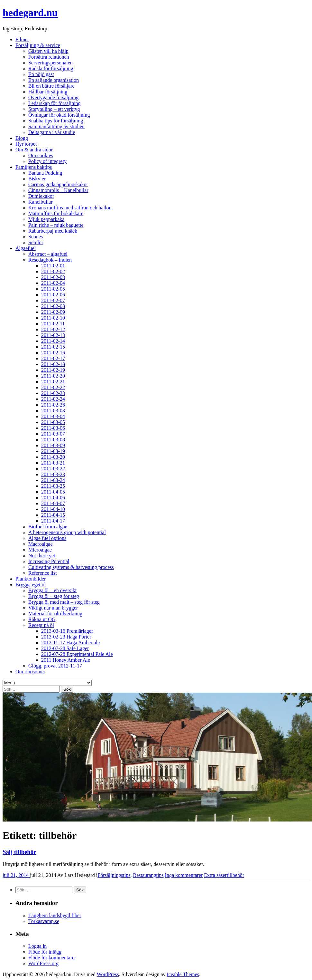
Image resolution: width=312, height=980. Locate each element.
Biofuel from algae (48, 527)
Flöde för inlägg (45, 952)
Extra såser (215, 875)
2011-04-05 (53, 492)
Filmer (22, 39)
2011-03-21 (53, 463)
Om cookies (41, 155)
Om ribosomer (30, 672)
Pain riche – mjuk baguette (56, 225)
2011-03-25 (53, 486)
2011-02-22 (53, 387)
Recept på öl (41, 625)
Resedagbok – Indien (50, 260)
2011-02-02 (53, 271)
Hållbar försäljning (48, 92)
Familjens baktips (34, 167)
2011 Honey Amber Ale (66, 660)
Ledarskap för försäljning (55, 103)
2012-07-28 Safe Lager (65, 648)
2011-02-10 (53, 318)
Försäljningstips (114, 875)
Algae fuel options (47, 538)
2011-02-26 (53, 405)
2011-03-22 (53, 469)
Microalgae (40, 550)
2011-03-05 (53, 422)
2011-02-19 (53, 370)
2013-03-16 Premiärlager (67, 631)
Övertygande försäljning (53, 97)
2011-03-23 (53, 474)
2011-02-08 (53, 306)
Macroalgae (41, 544)
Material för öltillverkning (55, 614)
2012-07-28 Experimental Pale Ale (77, 654)
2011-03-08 (53, 440)
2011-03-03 (53, 411)
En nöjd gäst (41, 74)
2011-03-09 (53, 445)
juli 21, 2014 (16, 875)
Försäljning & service (38, 45)
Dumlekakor (41, 196)
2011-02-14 (53, 341)
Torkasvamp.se (44, 921)
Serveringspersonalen (50, 63)
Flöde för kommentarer (52, 958)
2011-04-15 (53, 515)
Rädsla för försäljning (51, 68)
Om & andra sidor (34, 150)
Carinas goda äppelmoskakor (58, 184)
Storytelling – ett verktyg (54, 109)
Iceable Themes (183, 974)
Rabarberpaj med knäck (53, 231)
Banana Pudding (45, 173)
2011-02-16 (53, 353)
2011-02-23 (53, 393)
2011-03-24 (53, 480)
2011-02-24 (53, 399)
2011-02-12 (53, 329)
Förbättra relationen (49, 57)
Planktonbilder (31, 579)
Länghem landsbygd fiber (55, 915)
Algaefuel (26, 248)
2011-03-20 (53, 457)
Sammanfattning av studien (56, 126)
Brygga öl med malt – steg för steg (64, 602)
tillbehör (235, 875)
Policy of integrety (47, 161)
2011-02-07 (53, 300)
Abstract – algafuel (48, 254)
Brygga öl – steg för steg (54, 596)
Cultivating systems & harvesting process (71, 567)
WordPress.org (43, 963)
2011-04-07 (53, 503)
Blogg (22, 138)
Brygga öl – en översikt (52, 590)
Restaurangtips (148, 875)
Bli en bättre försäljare (51, 86)
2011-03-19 (53, 451)
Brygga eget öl (31, 585)
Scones (36, 237)
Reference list (42, 573)
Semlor (36, 242)
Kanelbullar (41, 202)
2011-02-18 (53, 364)
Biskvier (37, 179)
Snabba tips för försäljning (56, 121)
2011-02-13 (53, 335)
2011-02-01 (53, 266)
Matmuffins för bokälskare (56, 213)
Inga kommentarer (184, 875)
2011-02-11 (53, 324)
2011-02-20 (53, 376)
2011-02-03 (53, 277)
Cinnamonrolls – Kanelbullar (58, 190)
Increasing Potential (49, 561)
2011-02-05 (53, 289)
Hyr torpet (26, 144)
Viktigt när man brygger (53, 608)
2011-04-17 (53, 521)
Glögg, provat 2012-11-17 (55, 666)
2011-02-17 (53, 358)
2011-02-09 (53, 312)
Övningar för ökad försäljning (59, 115)
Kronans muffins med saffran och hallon (70, 208)
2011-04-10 (53, 509)
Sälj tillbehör (19, 852)
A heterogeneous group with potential (67, 532)
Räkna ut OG (42, 619)
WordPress (108, 974)
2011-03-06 (53, 428)
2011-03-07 (53, 434)
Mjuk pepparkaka (46, 219)
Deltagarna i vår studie (52, 132)
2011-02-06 (53, 295)
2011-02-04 (53, 283)
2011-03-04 (53, 416)
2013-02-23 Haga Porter (66, 637)
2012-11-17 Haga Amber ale (70, 643)
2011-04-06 (53, 498)
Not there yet (42, 556)
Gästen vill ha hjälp (48, 51)
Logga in (37, 946)
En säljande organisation (54, 80)
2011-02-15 (53, 347)
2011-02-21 (53, 382)
